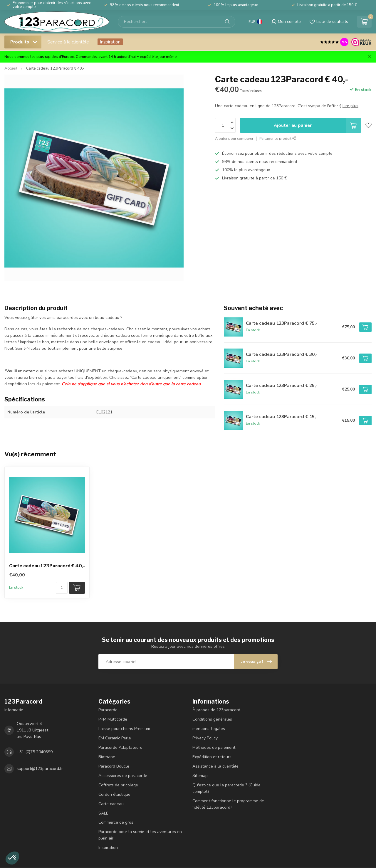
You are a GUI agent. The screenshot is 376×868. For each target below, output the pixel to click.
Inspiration (110, 42)
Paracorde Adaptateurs (120, 747)
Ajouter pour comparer (234, 138)
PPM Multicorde (113, 719)
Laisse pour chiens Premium (124, 729)
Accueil (11, 68)
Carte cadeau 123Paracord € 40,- (55, 68)
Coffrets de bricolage (118, 785)
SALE (103, 813)
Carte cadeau (111, 804)
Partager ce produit (278, 138)
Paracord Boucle (114, 766)
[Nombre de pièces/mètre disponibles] (62, 588)
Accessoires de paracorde (123, 776)
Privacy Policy (205, 738)
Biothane (107, 757)
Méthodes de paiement (214, 747)
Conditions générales (212, 719)
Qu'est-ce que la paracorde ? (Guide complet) (226, 788)
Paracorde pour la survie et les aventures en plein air (140, 835)
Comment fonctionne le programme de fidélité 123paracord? (228, 804)
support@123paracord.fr (40, 769)
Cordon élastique (114, 794)
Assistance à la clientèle (215, 766)
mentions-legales (209, 729)
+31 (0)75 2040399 (35, 752)
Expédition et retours (212, 757)
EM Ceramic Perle (115, 738)
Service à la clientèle (68, 42)
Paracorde (108, 710)
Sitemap (200, 776)
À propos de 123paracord (216, 710)
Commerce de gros (116, 822)
